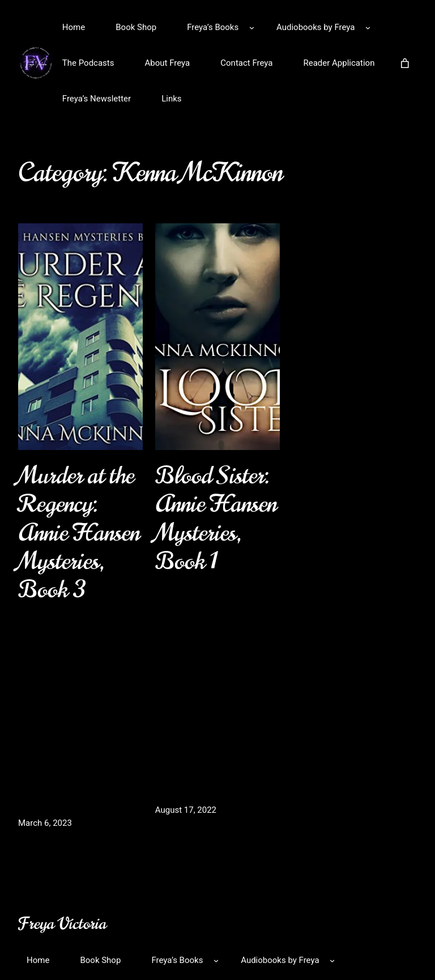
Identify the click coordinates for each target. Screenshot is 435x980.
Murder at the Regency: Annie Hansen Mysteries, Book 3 (79, 533)
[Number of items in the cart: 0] (405, 63)
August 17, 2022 (186, 810)
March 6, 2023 (45, 823)
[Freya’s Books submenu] (252, 27)
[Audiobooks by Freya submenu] (368, 27)
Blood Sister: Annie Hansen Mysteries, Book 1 (216, 519)
